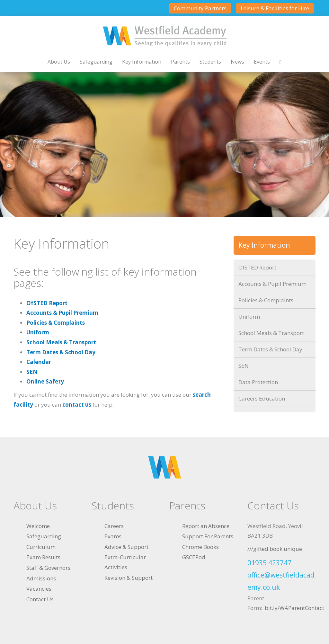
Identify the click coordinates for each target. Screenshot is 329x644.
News (237, 62)
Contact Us (40, 599)
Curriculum (41, 547)
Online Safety (45, 381)
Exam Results (43, 557)
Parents (180, 62)
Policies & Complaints (56, 323)
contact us (77, 405)
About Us (59, 62)
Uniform (38, 332)
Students (210, 62)
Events (262, 62)
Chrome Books (200, 547)
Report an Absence (206, 526)
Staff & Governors (48, 568)
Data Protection (258, 382)
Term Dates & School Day (61, 352)
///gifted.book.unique (275, 549)
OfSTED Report (47, 303)
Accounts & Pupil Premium (62, 313)
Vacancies (39, 589)
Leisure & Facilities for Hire (275, 8)
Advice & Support (126, 547)
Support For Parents (208, 536)
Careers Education (262, 398)
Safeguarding (96, 62)
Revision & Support (129, 578)
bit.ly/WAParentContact (294, 608)
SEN (32, 372)
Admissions (41, 578)
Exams (113, 536)
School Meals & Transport (61, 342)
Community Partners (200, 8)
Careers (114, 526)
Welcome (38, 526)
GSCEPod (194, 557)
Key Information (142, 62)
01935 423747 (269, 563)
